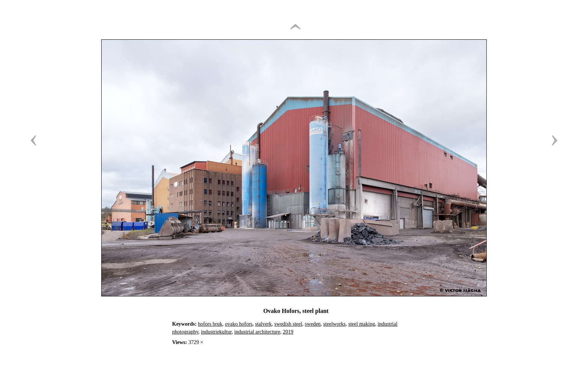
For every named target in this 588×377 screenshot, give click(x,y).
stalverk (263, 324)
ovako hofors (239, 324)
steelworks (334, 324)
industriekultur (216, 332)
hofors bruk (210, 324)
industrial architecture (257, 332)
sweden (313, 324)
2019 (288, 332)
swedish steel (288, 324)
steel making (362, 324)
